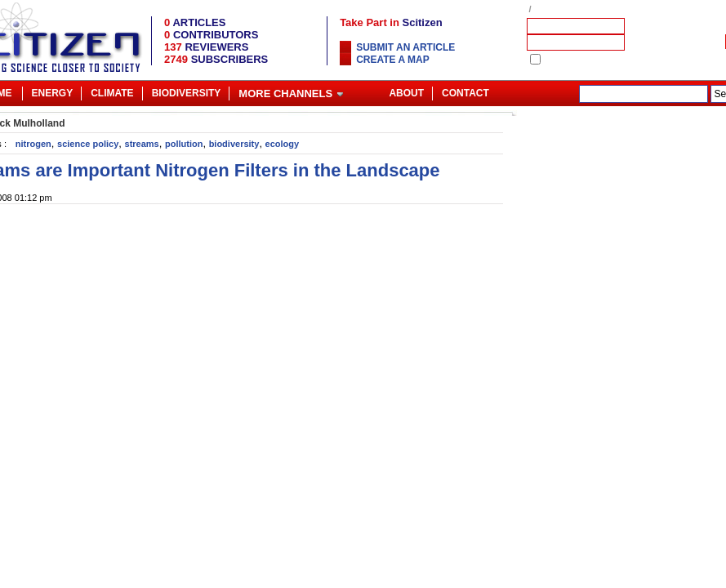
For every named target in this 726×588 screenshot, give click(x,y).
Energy (53, 93)
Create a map (393, 60)
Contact (465, 93)
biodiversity (234, 144)
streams (142, 144)
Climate (112, 93)
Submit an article (405, 47)
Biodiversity (187, 93)
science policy (88, 144)
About (406, 93)
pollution (184, 144)
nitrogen (33, 144)
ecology (283, 144)
